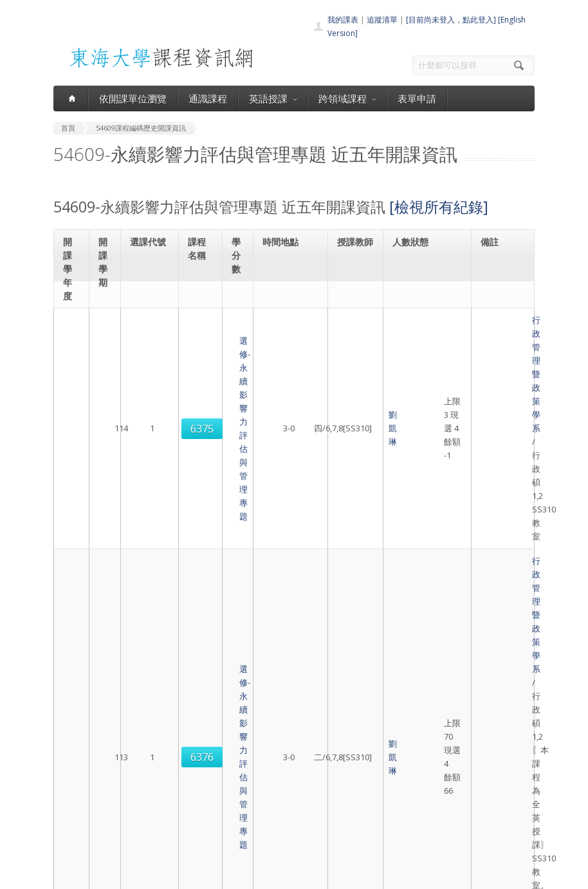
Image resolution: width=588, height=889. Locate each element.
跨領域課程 (347, 98)
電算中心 (232, 876)
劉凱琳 (352, 360)
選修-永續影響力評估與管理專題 (199, 360)
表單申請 (417, 98)
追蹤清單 (382, 20)
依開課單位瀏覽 (133, 98)
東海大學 (68, 876)
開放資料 (276, 826)
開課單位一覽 (284, 769)
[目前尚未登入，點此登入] (451, 20)
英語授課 (273, 98)
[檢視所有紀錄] (439, 207)
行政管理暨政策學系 (501, 341)
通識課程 (208, 98)
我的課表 (343, 20)
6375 (150, 361)
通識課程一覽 (284, 783)
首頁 (268, 755)
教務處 (272, 876)
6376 (150, 487)
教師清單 (276, 840)
